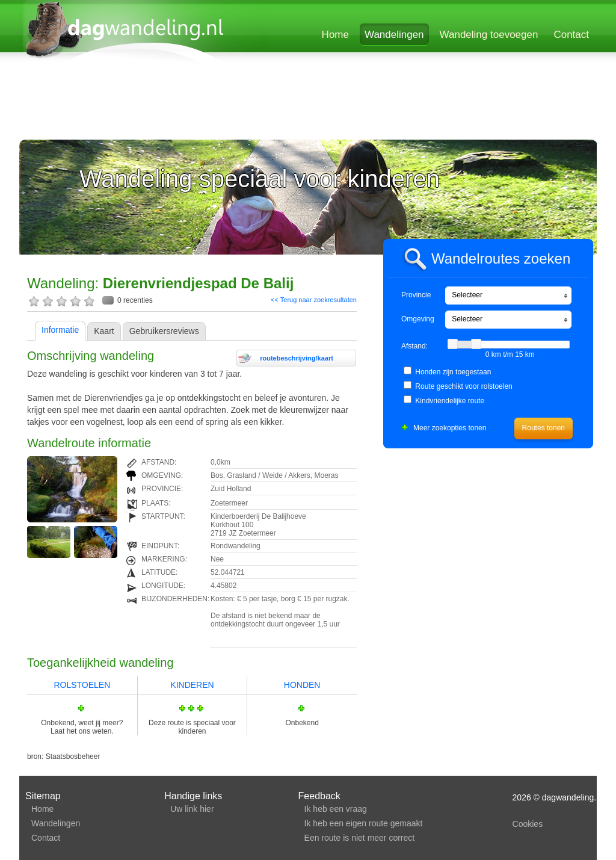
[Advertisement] (307, 104)
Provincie (416, 295)
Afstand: (414, 346)
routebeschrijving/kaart (297, 358)
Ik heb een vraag (336, 809)
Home (335, 35)
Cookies (528, 824)
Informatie (60, 330)
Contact (571, 35)
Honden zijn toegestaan (453, 372)
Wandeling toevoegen (489, 35)
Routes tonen (544, 428)
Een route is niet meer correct (360, 838)
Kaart (104, 331)
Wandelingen (394, 35)
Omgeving (418, 319)
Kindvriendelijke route (450, 401)
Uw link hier (192, 809)
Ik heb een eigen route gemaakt (364, 823)
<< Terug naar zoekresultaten (314, 300)
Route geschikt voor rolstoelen (464, 386)
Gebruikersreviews (164, 331)
